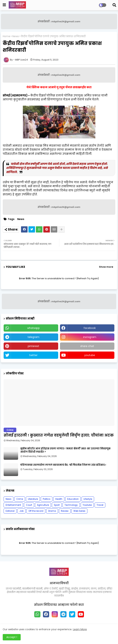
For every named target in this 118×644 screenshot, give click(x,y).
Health (59, 499)
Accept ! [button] (12, 637)
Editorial (10, 511)
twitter (33, 355)
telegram (33, 337)
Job (21, 511)
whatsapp (33, 328)
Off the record (36, 511)
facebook (90, 328)
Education (73, 499)
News (16, 36)
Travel (100, 505)
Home (7, 36)
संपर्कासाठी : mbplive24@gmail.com (59, 21)
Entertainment (13, 505)
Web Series (79, 511)
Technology (71, 505)
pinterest (33, 346)
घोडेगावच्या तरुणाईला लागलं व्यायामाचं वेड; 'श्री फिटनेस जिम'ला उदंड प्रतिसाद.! (63, 465)
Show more (106, 267)
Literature (33, 499)
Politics (47, 499)
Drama (52, 511)
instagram (90, 337)
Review (65, 511)
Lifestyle (88, 499)
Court (29, 505)
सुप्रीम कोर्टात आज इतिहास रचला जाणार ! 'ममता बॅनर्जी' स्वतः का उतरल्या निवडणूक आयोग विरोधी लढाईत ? (65, 450)
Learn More (80, 629)
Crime (20, 499)
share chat (87, 346)
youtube (90, 355)
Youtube (87, 505)
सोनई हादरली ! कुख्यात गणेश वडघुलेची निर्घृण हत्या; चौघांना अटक (59, 435)
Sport (57, 505)
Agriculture (43, 505)
